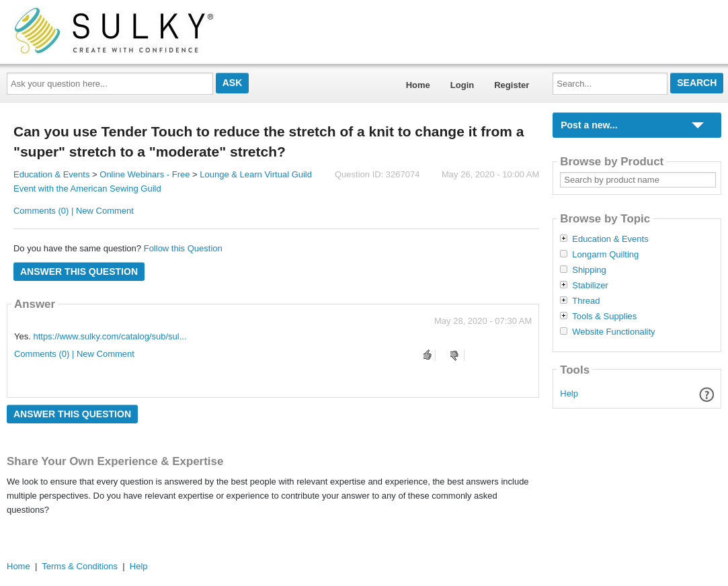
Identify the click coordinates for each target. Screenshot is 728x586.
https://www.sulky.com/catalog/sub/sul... (110, 336)
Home (418, 85)
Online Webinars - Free (145, 174)
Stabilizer (590, 286)
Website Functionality (613, 332)
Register (512, 85)
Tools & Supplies (604, 317)
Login (462, 85)
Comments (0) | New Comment (74, 211)
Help (569, 393)
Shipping (589, 270)
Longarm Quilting (605, 255)
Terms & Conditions (80, 566)
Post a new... (589, 125)
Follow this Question (183, 248)
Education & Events (51, 174)
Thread (586, 301)
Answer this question (79, 271)
